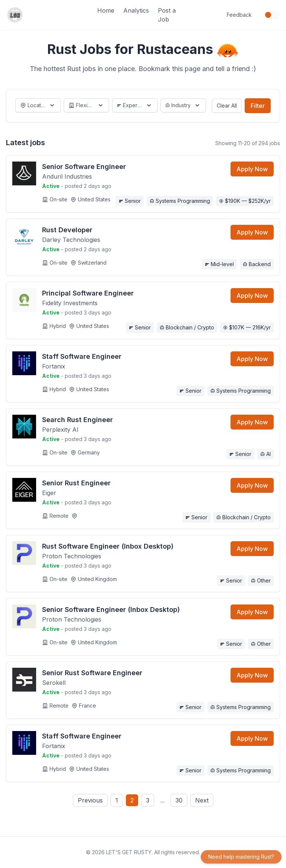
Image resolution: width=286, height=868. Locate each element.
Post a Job (167, 15)
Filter (258, 106)
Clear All (227, 106)
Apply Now (252, 169)
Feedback (239, 15)
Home (106, 10)
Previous (90, 800)
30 (179, 800)
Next (202, 800)
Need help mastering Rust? (241, 857)
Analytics (136, 10)
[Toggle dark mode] (272, 15)
